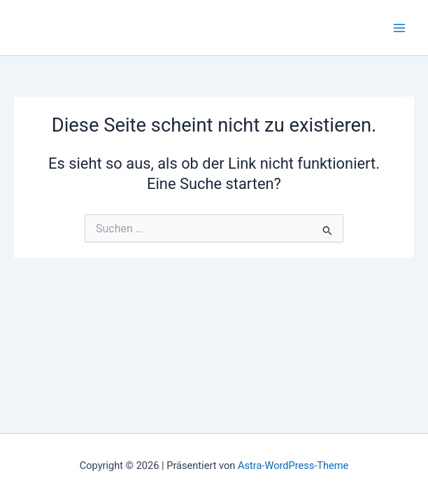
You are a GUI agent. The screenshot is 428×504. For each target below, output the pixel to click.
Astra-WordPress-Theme (293, 465)
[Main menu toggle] (399, 28)
